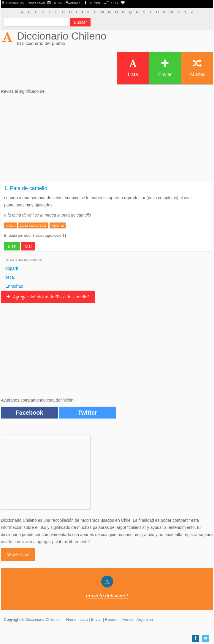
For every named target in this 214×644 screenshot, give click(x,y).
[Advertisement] (107, 140)
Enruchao (14, 286)
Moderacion (18, 554)
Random (112, 619)
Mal (28, 246)
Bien (12, 246)
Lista (133, 68)
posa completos (33, 225)
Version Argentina (138, 619)
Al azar (197, 68)
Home (71, 619)
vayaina (58, 225)
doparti (12, 268)
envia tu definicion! (107, 596)
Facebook (29, 413)
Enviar (165, 68)
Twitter (88, 413)
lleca (10, 277)
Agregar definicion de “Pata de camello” (48, 297)
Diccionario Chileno (62, 36)
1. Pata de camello (26, 188)
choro (11, 225)
